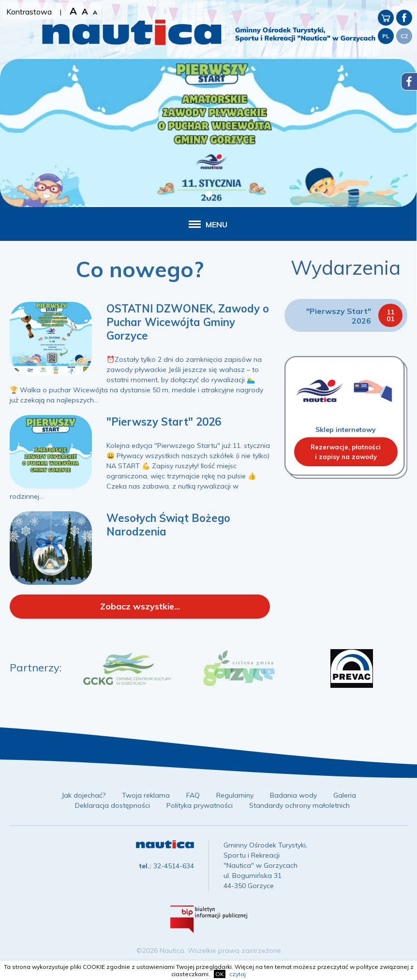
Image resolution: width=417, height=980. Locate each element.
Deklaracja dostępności (112, 805)
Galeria (345, 795)
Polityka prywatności (200, 805)
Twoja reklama (146, 795)
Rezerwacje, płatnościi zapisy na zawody (346, 452)
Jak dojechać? (83, 795)
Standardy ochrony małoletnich (299, 805)
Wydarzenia (346, 267)
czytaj (238, 974)
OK (220, 974)
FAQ (193, 795)
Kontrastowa (29, 12)
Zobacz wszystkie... (140, 606)
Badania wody (293, 795)
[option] (127, 668)
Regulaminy (235, 795)
